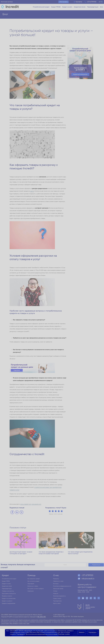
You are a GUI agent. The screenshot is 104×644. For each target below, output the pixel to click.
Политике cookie (64, 634)
